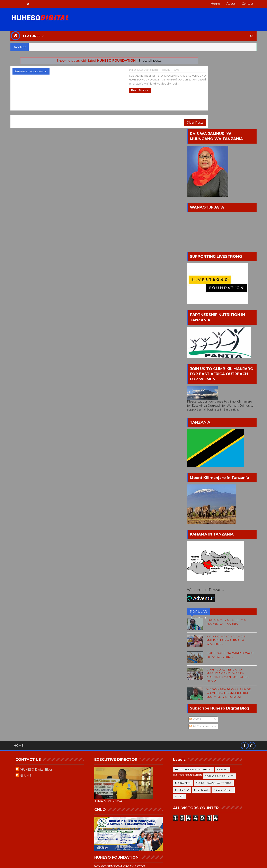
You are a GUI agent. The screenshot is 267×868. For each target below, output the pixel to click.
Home (212, 4)
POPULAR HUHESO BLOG (195, 535)
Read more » (84, 86)
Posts (192, 642)
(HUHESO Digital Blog (39, 692)
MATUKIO (185, 712)
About (228, 4)
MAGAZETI (186, 706)
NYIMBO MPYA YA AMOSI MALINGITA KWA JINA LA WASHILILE (223, 563)
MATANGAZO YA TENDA (217, 706)
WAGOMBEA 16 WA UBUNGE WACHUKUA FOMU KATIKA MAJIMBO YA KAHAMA (225, 616)
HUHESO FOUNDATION (36, 68)
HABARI (226, 692)
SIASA (183, 719)
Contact (244, 4)
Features (35, 33)
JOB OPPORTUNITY (223, 699)
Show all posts (136, 57)
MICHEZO (205, 712)
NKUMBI (30, 698)
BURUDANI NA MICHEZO (197, 692)
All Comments (198, 649)
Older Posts (164, 115)
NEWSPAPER (226, 712)
